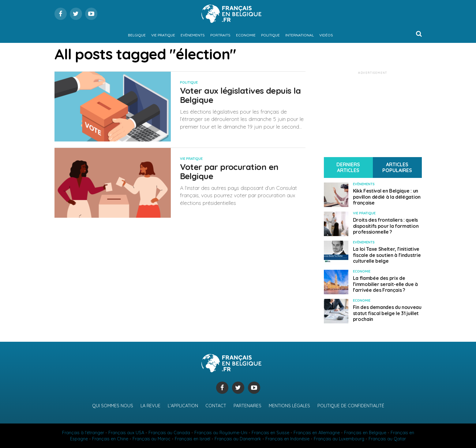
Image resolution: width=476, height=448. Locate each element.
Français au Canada (169, 433)
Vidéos (326, 35)
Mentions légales (289, 406)
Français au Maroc (152, 439)
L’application (183, 406)
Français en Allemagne (317, 433)
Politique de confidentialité (351, 406)
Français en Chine (110, 439)
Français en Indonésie (287, 439)
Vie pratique (163, 35)
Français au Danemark (238, 439)
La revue (150, 406)
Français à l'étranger (83, 433)
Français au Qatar (387, 439)
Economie (246, 35)
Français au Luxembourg (339, 439)
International (300, 35)
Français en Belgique (365, 433)
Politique (270, 35)
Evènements (193, 35)
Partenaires (247, 406)
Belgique (137, 35)
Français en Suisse (270, 433)
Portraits (220, 35)
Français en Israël (193, 439)
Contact (216, 406)
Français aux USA (126, 433)
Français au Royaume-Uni (221, 433)
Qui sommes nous (113, 406)
